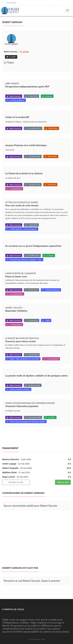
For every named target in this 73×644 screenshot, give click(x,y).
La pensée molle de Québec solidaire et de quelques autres (36, 375)
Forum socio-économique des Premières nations (28, 422)
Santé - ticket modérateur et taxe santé (24, 359)
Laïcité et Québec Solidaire (20, 389)
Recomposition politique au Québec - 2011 (26, 260)
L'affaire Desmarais (52, 290)
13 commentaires (16, 294)
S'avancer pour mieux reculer (21, 341)
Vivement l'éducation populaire (22, 406)
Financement (10, 448)
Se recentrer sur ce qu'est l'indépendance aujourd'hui (33, 246)
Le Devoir (48, 96)
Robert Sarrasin (15, 96)
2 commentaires (16, 324)
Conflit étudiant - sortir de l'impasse (23, 229)
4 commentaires (16, 189)
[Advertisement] (27, 539)
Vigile (48, 320)
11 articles (24, 52)
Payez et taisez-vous (16, 276)
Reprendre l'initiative (16, 311)
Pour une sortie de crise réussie (22, 205)
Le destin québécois (17, 100)
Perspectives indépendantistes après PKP (27, 86)
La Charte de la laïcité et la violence (24, 173)
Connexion (12, 3)
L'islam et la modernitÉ (17, 117)
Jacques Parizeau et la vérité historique (26, 145)
